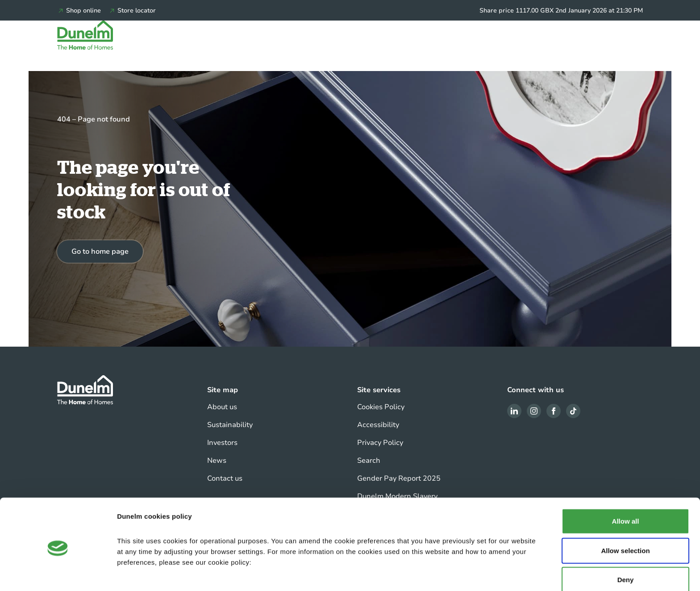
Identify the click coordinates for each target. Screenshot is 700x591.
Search (369, 461)
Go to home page (100, 251)
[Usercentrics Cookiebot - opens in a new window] (58, 574)
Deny (626, 551)
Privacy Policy (380, 443)
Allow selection (625, 522)
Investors (222, 443)
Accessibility (378, 425)
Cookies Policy (381, 407)
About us (222, 407)
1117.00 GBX (535, 10)
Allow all (626, 492)
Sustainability (230, 425)
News (217, 461)
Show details (469, 573)
